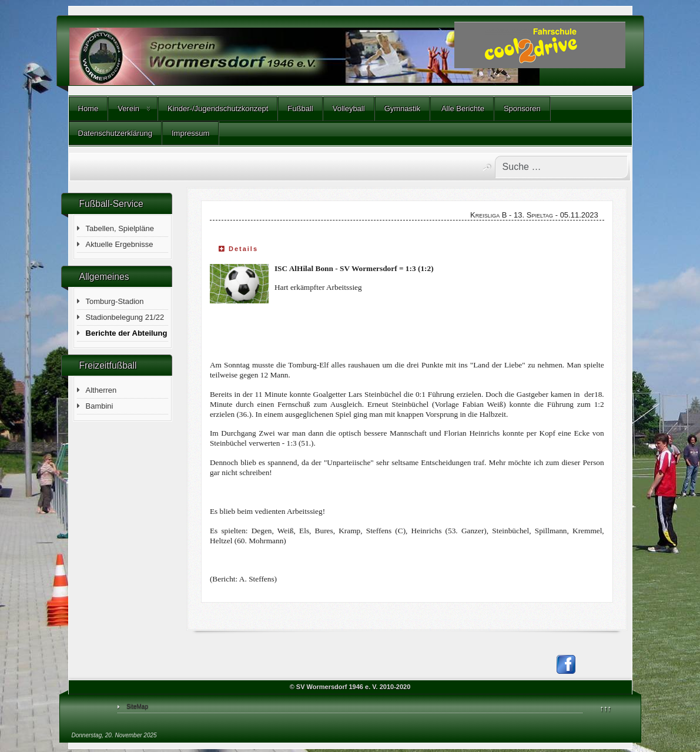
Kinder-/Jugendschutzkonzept (218, 108)
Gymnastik (402, 108)
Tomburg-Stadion (115, 301)
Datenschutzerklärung (115, 133)
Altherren (101, 390)
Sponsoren (522, 108)
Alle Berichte (462, 108)
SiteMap (137, 706)
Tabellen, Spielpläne (120, 228)
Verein (128, 108)
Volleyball (349, 108)
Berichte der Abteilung (127, 333)
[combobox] (561, 167)
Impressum (190, 133)
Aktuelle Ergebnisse (120, 244)
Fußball (300, 108)
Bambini (100, 406)
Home (88, 108)
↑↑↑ (606, 708)
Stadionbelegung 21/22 (125, 317)
